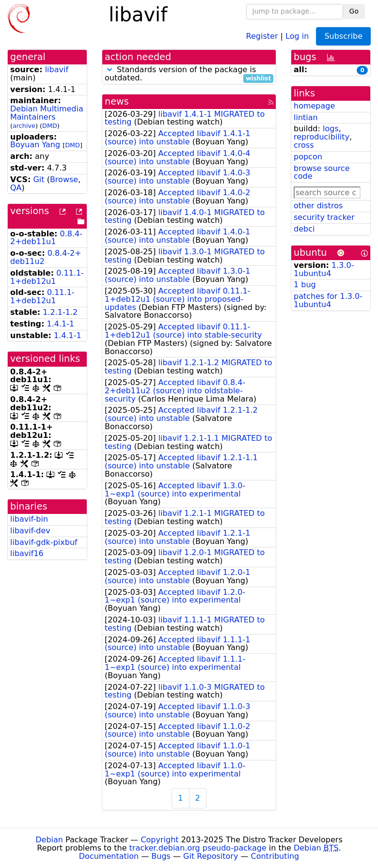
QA (16, 188)
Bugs (161, 856)
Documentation (109, 856)
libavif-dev (30, 531)
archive (24, 126)
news (117, 101)
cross (304, 145)
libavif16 (27, 553)
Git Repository (211, 856)
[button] (110, 70)
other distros (318, 206)
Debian (49, 840)
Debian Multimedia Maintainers (47, 113)
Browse (64, 179)
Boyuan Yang (35, 145)
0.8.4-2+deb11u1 (46, 238)
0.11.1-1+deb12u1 (47, 277)
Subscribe (343, 36)
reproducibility (322, 137)
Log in (297, 36)
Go (354, 11)
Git (39, 179)
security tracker (324, 217)
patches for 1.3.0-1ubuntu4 (328, 300)
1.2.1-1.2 (60, 312)
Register (262, 36)
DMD (50, 126)
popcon (308, 157)
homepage (314, 106)
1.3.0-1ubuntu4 (324, 269)
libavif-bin (29, 519)
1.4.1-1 (61, 324)
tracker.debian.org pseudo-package (198, 848)
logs (331, 129)
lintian (306, 117)
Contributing (275, 856)
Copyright (159, 840)
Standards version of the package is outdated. (189, 74)
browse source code (322, 172)
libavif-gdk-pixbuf (44, 542)
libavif (57, 70)
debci (304, 229)
